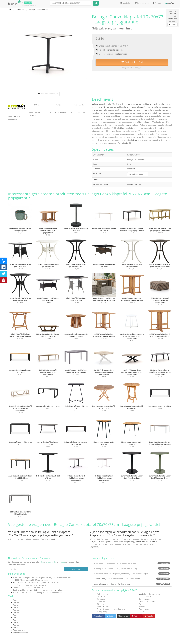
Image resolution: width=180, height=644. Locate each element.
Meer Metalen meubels (35, 114)
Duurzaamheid (145, 597)
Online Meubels (103, 594)
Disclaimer (101, 602)
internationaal (37, 588)
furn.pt (16, 623)
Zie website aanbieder (138, 174)
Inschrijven (76, 569)
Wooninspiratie (145, 609)
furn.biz (16, 625)
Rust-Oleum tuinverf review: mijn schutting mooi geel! (132, 563)
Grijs (59, 105)
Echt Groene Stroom (21, 582)
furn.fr (15, 600)
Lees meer (172, 24)
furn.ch (16, 618)
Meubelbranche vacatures (149, 594)
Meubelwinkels (103, 607)
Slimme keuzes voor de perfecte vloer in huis (132, 584)
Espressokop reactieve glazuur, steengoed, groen (141, 539)
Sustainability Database (23, 593)
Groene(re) (28, 3)
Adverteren (143, 607)
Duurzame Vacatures (22, 588)
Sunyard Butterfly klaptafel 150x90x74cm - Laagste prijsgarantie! (116, 542)
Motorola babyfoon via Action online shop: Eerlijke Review (132, 579)
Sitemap (100, 604)
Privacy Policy (102, 612)
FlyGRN (16, 580)
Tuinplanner (143, 604)
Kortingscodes (144, 599)
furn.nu (16, 610)
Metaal (38, 105)
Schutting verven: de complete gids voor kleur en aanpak (132, 568)
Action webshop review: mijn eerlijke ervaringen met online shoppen (132, 574)
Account (157, 3)
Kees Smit (125, 28)
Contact (142, 612)
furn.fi (15, 628)
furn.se (16, 615)
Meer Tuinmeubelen (79, 113)
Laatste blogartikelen (103, 558)
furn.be (16, 603)
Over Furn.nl (102, 597)
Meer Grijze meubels (58, 113)
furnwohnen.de (19, 630)
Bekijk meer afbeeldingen (48, 94)
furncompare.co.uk (21, 633)
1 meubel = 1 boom (147, 602)
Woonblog (101, 599)
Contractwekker (19, 590)
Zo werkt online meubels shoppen (111, 609)
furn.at (16, 608)
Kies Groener (18, 585)
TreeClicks (17, 577)
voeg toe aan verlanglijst (132, 68)
